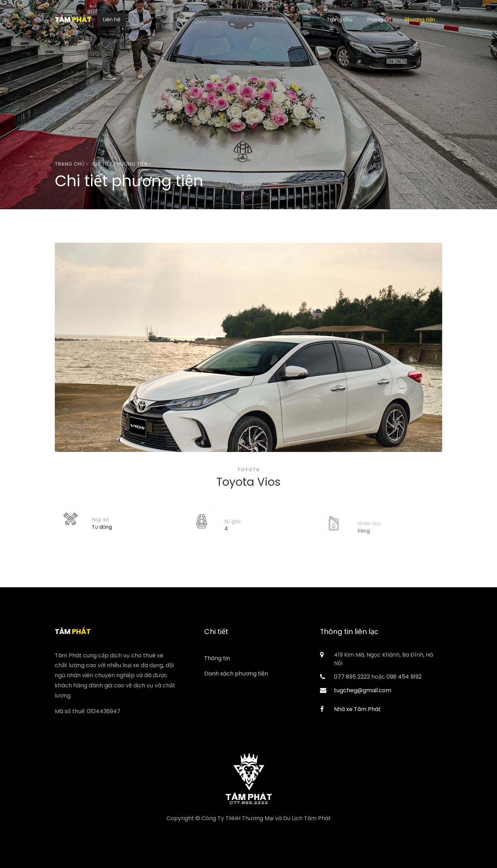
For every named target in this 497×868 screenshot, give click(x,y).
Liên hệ (112, 19)
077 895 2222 (352, 677)
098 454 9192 (404, 677)
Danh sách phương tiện (236, 674)
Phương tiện (420, 19)
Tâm (73, 20)
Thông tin (379, 19)
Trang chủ (340, 19)
